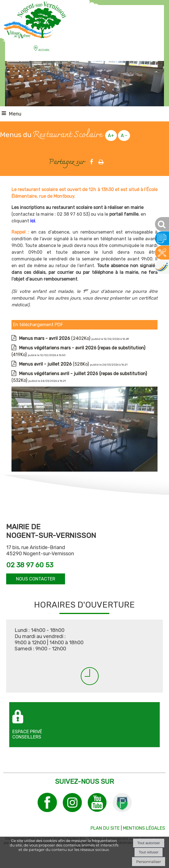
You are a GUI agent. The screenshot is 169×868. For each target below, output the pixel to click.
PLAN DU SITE (105, 828)
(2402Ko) (55, 338)
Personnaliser (149, 862)
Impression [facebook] (101, 161)
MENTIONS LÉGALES (144, 828)
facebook (92, 162)
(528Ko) (55, 364)
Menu (15, 114)
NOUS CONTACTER (36, 579)
